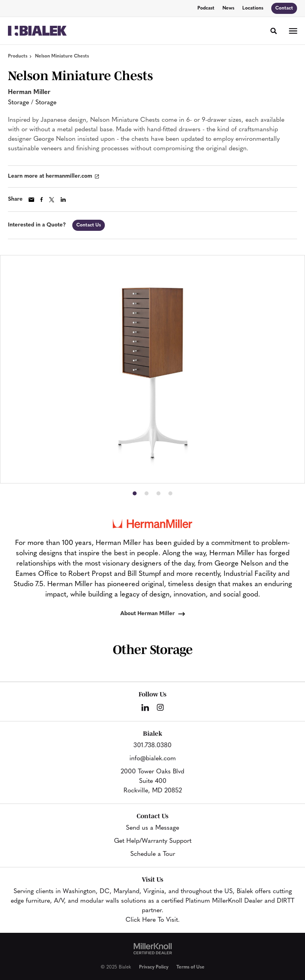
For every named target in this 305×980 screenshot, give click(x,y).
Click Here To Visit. (152, 920)
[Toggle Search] (274, 31)
